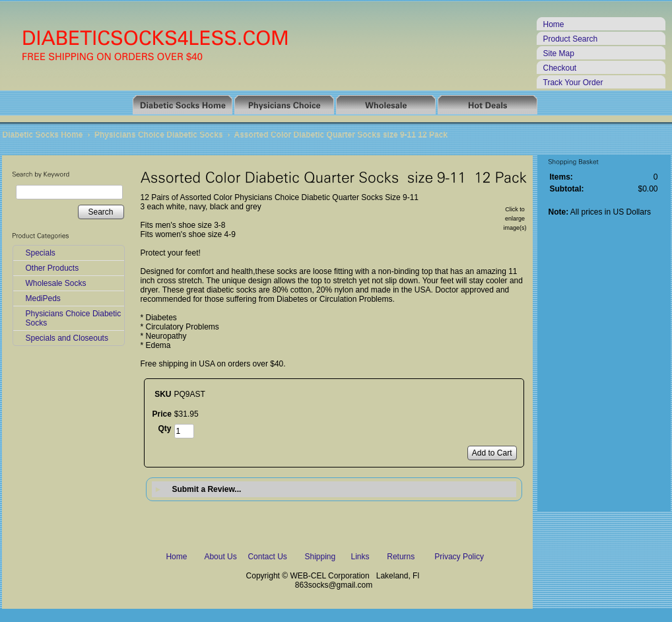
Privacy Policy (459, 557)
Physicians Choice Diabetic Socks (159, 135)
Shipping (320, 557)
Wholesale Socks (56, 283)
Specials (41, 253)
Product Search (571, 39)
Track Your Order (573, 83)
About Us (220, 557)
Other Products (52, 268)
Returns (401, 557)
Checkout (560, 68)
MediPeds (43, 298)
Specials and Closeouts (67, 338)
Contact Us (267, 557)
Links (360, 557)
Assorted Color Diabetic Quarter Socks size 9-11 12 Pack (341, 135)
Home (554, 24)
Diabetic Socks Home (43, 135)
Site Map (559, 53)
